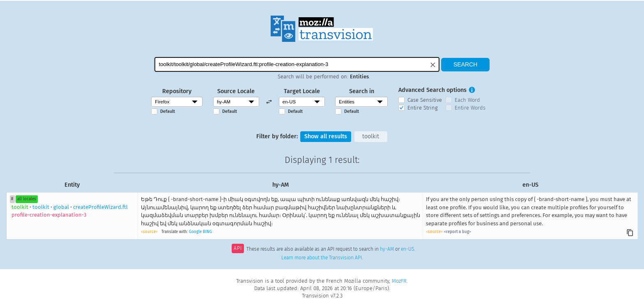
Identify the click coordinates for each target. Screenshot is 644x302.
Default (168, 111)
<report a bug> (458, 232)
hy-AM (387, 249)
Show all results (326, 136)
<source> (149, 232)
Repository (177, 91)
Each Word (467, 100)
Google (195, 232)
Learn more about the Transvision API (322, 258)
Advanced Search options (432, 90)
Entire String (423, 108)
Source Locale (236, 91)
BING (207, 232)
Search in (362, 91)
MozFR (399, 281)
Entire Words (470, 108)
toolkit (371, 136)
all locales (27, 199)
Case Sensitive (425, 100)
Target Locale (302, 91)
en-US (407, 249)
